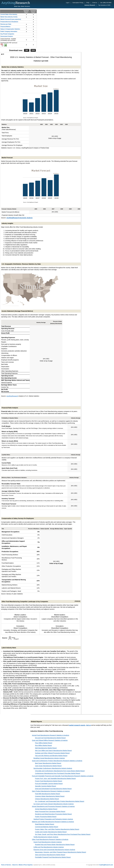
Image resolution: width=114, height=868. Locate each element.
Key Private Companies (7, 34)
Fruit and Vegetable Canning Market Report (49, 784)
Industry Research (90, 5)
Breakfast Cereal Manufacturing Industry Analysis (49, 758)
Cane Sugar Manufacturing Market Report (48, 766)
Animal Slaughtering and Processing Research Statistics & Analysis (53, 806)
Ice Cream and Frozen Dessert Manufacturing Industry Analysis (54, 804)
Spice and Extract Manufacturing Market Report (50, 855)
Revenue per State (6, 24)
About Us (15, 865)
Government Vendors (7, 36)
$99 (27, 50)
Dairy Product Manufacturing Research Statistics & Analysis (51, 791)
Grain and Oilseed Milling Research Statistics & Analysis (50, 740)
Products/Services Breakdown (9, 22)
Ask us (88, 725)
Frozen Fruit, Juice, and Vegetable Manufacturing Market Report (55, 778)
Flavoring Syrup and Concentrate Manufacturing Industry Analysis (54, 850)
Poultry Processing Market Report (46, 817)
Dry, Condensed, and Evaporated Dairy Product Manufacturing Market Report (60, 801)
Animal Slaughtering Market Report (46, 809)
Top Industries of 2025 (104, 5)
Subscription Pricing (78, 3)
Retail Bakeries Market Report (45, 824)
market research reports (77, 725)
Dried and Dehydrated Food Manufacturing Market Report (53, 789)
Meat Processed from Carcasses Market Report (50, 811)
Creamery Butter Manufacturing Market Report (50, 796)
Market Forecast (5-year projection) (11, 19)
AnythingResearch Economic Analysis (19, 218)
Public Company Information (9, 32)
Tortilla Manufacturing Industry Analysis (46, 837)
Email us (95, 3)
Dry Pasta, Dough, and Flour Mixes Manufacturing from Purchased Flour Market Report (63, 834)
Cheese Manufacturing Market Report (47, 799)
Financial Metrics (5, 27)
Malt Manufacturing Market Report (46, 748)
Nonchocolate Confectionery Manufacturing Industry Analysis (53, 768)
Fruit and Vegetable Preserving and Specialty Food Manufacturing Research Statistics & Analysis (63, 776)
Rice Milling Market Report (43, 745)
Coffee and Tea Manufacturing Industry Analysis (49, 847)
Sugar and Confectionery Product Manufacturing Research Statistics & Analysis (57, 761)
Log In (68, 3)
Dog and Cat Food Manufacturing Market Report (50, 738)
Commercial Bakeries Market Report (47, 827)
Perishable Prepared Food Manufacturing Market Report (53, 857)
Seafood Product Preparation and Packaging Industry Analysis (53, 819)
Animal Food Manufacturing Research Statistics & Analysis (51, 735)
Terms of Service (6, 865)
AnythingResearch (12, 396)
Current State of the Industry (9, 14)
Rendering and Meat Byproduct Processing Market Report (53, 814)
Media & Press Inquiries (26, 865)
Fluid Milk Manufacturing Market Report (47, 794)
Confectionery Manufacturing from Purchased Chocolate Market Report (58, 773)
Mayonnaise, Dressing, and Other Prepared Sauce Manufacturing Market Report (61, 852)
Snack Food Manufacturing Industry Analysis (48, 842)
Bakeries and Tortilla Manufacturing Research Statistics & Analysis (53, 822)
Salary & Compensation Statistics (10, 29)
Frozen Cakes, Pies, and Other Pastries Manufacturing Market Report (57, 829)
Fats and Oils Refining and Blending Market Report (51, 756)
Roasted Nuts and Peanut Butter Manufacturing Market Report (55, 845)
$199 (33, 50)
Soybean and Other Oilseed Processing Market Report (52, 753)
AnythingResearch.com (106, 865)
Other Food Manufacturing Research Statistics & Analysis (50, 839)
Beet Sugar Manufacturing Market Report (48, 763)
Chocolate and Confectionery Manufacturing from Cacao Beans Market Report (60, 771)
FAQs (88, 3)
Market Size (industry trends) (9, 17)
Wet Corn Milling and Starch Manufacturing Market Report (53, 751)
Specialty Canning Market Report (46, 786)
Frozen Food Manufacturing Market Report (49, 781)
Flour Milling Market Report (44, 743)
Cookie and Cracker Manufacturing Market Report (51, 832)
